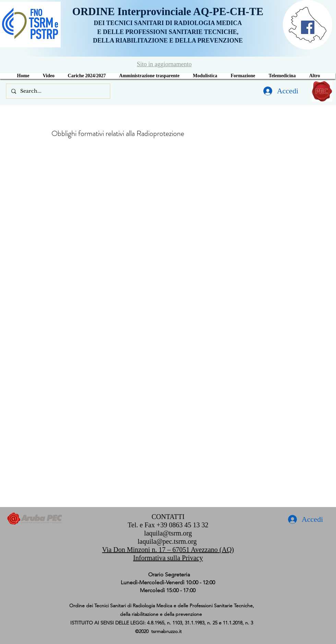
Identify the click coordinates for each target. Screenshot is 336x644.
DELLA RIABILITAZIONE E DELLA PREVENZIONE (168, 41)
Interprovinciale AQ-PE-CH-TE (191, 11)
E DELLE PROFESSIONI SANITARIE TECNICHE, (168, 32)
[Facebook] (308, 27)
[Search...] (58, 91)
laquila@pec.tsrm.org (167, 541)
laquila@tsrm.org (168, 533)
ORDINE (95, 11)
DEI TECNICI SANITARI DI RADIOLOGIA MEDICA (168, 23)
